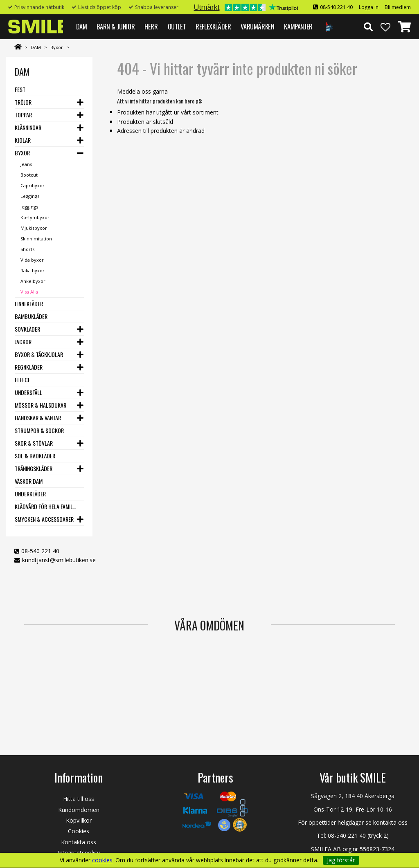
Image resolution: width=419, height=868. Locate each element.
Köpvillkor (79, 820)
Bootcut (29, 175)
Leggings (30, 196)
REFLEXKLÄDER (213, 26)
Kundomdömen (79, 810)
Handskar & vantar (38, 418)
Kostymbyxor (35, 217)
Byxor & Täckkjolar (39, 354)
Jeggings (29, 207)
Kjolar (23, 140)
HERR (151, 26)
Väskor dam (29, 481)
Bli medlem (398, 7)
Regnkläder (29, 367)
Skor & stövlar (34, 443)
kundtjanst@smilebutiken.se (59, 560)
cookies (102, 860)
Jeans (26, 164)
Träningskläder (34, 468)
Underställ (28, 392)
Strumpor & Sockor (39, 430)
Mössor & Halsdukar (41, 405)
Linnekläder (29, 304)
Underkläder (30, 494)
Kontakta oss (79, 842)
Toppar (23, 115)
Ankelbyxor (33, 281)
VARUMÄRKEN (257, 26)
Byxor (57, 47)
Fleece (23, 380)
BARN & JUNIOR (116, 26)
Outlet (177, 26)
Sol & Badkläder (35, 456)
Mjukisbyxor (34, 228)
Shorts (27, 249)
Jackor (23, 342)
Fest (20, 89)
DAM (82, 26)
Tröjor (23, 102)
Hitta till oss (79, 799)
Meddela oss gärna (142, 91)
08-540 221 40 (336, 7)
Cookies (79, 831)
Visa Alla (29, 292)
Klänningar (28, 127)
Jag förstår (341, 860)
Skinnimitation (36, 239)
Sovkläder (27, 329)
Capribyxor (33, 185)
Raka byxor (33, 270)
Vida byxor (32, 260)
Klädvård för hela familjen (46, 506)
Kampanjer (298, 26)
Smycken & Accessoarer (44, 519)
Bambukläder (31, 316)
